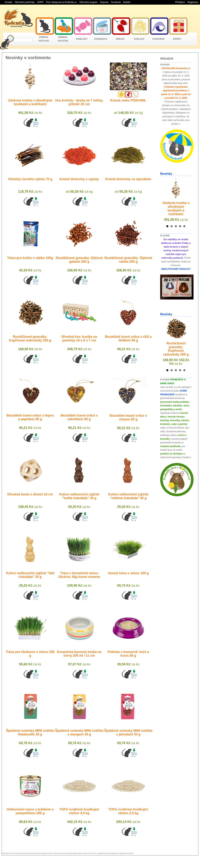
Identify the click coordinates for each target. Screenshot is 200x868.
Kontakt (8, 2)
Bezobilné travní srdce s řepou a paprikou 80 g (30, 417)
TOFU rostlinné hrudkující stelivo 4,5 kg (79, 811)
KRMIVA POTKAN (44, 39)
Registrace (193, 2)
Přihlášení (180, 2)
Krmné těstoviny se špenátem (128, 179)
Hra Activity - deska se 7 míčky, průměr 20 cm (79, 102)
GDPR (40, 2)
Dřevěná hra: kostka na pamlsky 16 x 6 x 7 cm (79, 339)
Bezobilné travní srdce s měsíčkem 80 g (79, 417)
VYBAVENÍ (158, 39)
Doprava (104, 2)
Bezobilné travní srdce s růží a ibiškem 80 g (128, 339)
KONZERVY (101, 39)
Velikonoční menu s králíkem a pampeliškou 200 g (30, 811)
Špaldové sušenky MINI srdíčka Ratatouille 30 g (30, 732)
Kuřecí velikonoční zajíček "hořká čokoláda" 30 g (79, 496)
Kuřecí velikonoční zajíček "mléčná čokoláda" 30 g (128, 496)
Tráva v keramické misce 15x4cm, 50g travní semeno (79, 575)
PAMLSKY (82, 39)
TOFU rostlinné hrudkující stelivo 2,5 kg (128, 811)
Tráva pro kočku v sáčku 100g (30, 258)
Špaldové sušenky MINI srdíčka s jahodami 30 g (128, 732)
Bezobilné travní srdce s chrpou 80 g (128, 417)
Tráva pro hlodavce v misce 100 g (30, 654)
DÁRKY (177, 39)
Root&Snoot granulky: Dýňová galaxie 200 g (79, 260)
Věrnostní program (88, 2)
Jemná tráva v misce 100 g (128, 573)
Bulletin (127, 2)
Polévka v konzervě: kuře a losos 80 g (128, 654)
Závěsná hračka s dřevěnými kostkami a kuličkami (30, 102)
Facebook (116, 2)
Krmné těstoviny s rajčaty (79, 179)
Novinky (166, 174)
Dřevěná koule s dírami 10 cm (30, 494)
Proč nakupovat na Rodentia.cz (61, 2)
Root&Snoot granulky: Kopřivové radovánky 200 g (30, 339)
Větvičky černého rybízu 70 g (30, 179)
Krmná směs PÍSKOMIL (128, 100)
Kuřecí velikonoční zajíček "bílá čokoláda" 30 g (30, 575)
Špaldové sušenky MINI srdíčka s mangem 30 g (79, 732)
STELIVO (139, 39)
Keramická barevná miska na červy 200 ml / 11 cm (79, 654)
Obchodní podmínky (25, 2)
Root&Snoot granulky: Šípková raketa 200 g (128, 260)
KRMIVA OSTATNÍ (63, 39)
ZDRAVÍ (120, 39)
